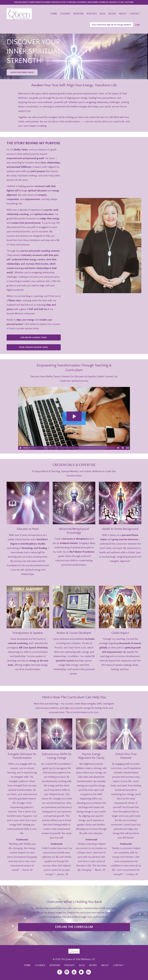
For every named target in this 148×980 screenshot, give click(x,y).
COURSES (65, 14)
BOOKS (112, 14)
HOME (54, 14)
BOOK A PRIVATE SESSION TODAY (34, 347)
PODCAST (92, 14)
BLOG (103, 14)
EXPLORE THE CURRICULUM (74, 927)
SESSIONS (78, 14)
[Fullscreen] (128, 448)
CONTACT (135, 14)
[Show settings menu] (123, 448)
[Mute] (118, 448)
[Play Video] (20, 448)
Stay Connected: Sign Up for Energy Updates (111, 25)
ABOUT (123, 14)
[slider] (72, 448)
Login (138, 25)
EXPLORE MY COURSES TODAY (34, 338)
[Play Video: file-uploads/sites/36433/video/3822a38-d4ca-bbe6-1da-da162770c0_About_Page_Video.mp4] (74, 416)
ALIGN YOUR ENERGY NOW (22, 72)
